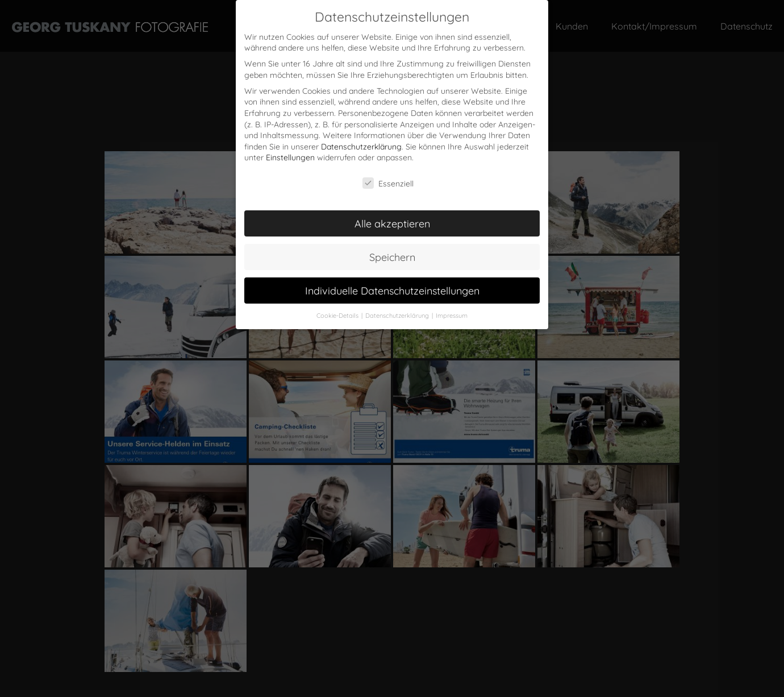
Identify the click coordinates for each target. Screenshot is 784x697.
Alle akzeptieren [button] (392, 223)
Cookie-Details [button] (338, 315)
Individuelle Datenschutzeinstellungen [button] (392, 290)
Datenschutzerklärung (361, 146)
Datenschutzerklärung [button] (398, 315)
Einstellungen (290, 157)
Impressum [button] (452, 315)
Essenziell (388, 183)
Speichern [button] (392, 256)
